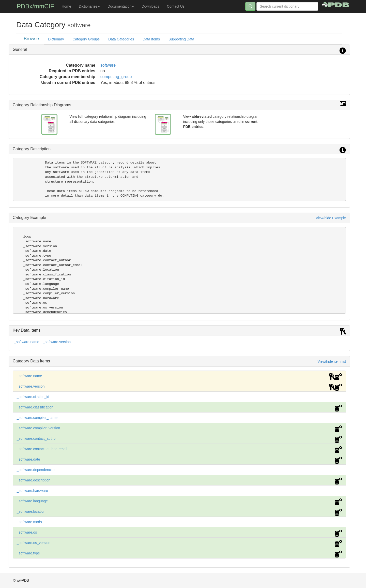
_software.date (28, 459)
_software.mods (29, 522)
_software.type (28, 553)
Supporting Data (181, 39)
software (108, 65)
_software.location (31, 511)
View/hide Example (331, 218)
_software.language (32, 501)
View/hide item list (332, 361)
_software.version (57, 342)
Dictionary (56, 39)
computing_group (116, 77)
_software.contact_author (37, 438)
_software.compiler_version (38, 428)
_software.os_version (34, 543)
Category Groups (86, 39)
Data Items (151, 39)
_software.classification (35, 407)
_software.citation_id (33, 397)
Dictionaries (89, 6)
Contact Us (176, 6)
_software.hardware (32, 491)
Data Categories (121, 39)
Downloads (150, 6)
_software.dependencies (36, 470)
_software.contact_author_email (42, 449)
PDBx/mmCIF (35, 6)
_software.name (27, 342)
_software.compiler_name (37, 418)
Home (66, 6)
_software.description (34, 480)
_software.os (27, 532)
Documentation (121, 6)
